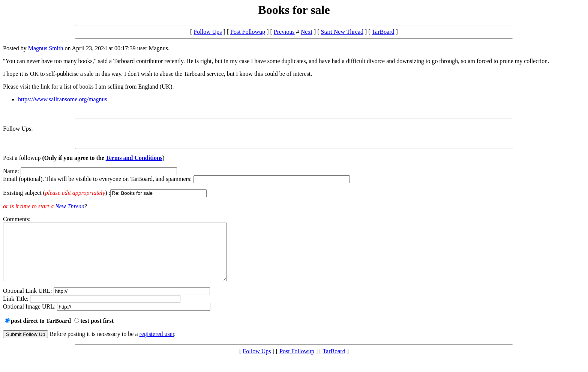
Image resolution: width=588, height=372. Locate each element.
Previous (284, 32)
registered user (157, 345)
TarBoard (383, 32)
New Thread (70, 206)
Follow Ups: (18, 129)
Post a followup (22, 158)
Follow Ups (208, 32)
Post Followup (248, 32)
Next (307, 32)
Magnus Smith (46, 48)
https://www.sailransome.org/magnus (63, 99)
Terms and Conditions (134, 158)
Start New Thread (342, 32)
